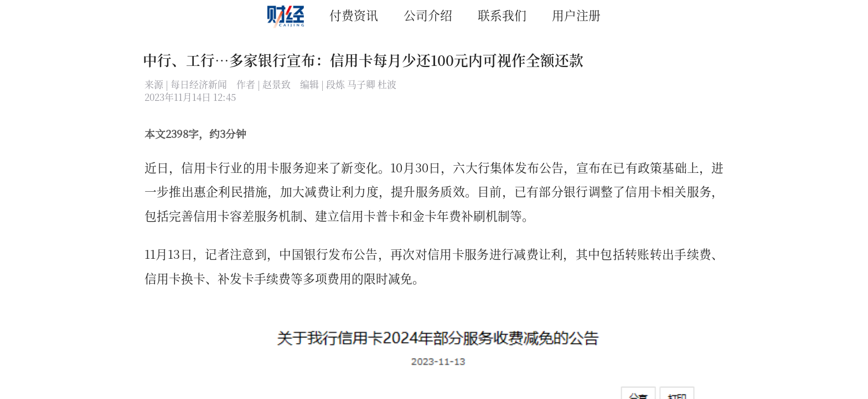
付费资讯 (354, 15)
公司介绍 (428, 15)
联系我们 (502, 15)
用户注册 (576, 15)
